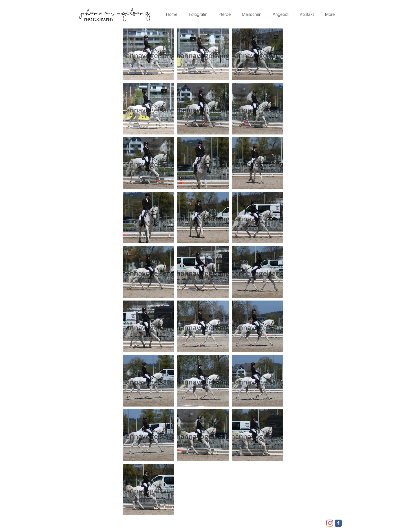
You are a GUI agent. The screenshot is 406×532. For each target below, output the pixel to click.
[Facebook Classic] (338, 523)
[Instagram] (330, 523)
